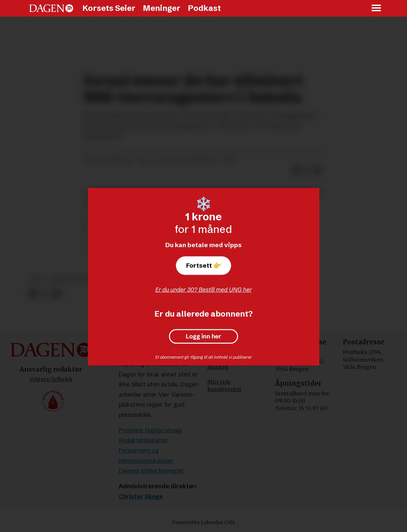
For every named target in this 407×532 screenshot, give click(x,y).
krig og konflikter (80, 279)
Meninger (162, 8)
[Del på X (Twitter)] (44, 294)
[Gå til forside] (51, 8)
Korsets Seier (109, 8)
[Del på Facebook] (33, 294)
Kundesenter (224, 389)
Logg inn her (203, 336)
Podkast (204, 8)
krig (37, 279)
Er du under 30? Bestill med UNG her (204, 290)
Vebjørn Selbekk (51, 379)
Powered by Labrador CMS (204, 522)
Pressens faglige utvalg (150, 430)
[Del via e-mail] (56, 294)
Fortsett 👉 (204, 265)
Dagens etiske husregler (151, 471)
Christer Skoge (141, 496)
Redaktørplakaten (143, 440)
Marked (218, 367)
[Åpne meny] (377, 8)
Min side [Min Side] (219, 382)
